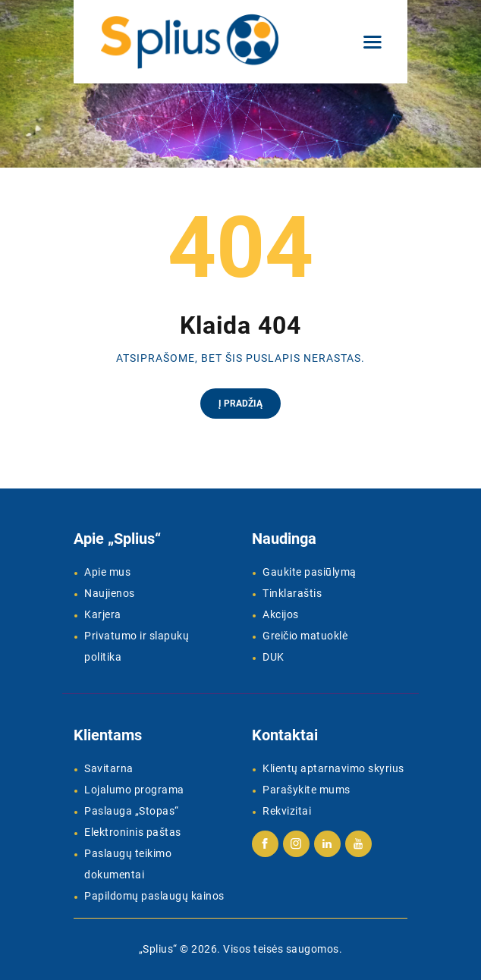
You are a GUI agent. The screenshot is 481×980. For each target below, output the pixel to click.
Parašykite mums (307, 790)
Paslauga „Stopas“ (132, 811)
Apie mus (107, 572)
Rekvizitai (287, 811)
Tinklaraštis (292, 593)
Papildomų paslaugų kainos (154, 896)
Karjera (103, 614)
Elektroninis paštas (133, 832)
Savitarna (109, 768)
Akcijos (281, 614)
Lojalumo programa (134, 790)
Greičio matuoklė (305, 636)
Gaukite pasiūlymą (310, 572)
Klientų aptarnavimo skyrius (333, 768)
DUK (274, 657)
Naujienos (110, 593)
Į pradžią (240, 404)
